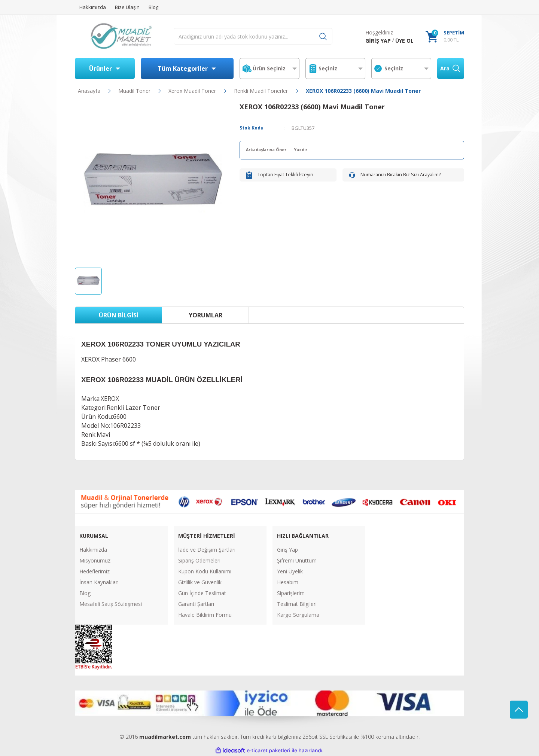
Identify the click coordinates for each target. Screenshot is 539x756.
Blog (85, 593)
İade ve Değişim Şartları (207, 550)
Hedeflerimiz (95, 571)
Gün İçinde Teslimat (202, 593)
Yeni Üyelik (290, 571)
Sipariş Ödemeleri (199, 560)
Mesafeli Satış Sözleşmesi (111, 604)
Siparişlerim (291, 593)
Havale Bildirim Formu (205, 615)
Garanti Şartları (196, 604)
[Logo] (121, 36)
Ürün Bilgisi (119, 315)
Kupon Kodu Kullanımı (205, 571)
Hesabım (288, 582)
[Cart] (445, 36)
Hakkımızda (93, 550)
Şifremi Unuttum (297, 560)
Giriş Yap (287, 550)
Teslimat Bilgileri (297, 604)
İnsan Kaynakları (99, 582)
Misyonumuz (95, 560)
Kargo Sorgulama (298, 615)
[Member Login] (378, 41)
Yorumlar (205, 315)
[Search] (253, 36)
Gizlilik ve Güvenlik (200, 582)
